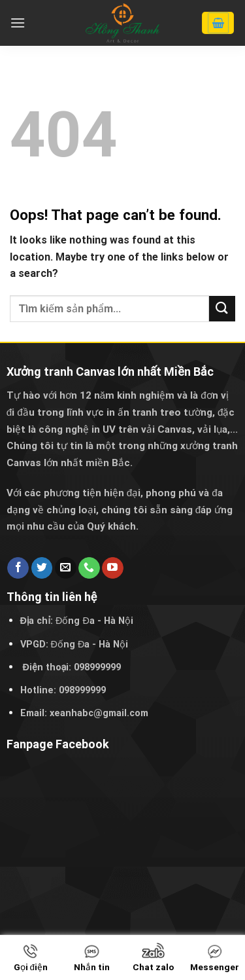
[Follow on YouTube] (113, 568)
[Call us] (89, 568)
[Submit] (222, 309)
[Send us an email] (66, 568)
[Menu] (18, 23)
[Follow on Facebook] (18, 568)
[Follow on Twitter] (42, 568)
